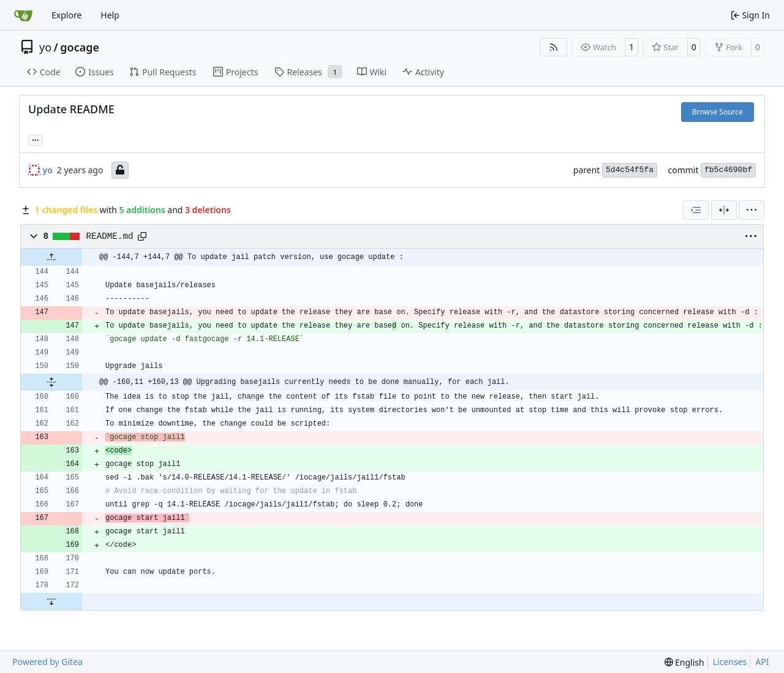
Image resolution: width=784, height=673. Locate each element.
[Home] (23, 15)
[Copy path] (142, 236)
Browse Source (718, 112)
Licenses (730, 662)
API (762, 662)
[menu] (752, 210)
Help (110, 15)
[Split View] (724, 210)
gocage (80, 47)
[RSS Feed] (554, 47)
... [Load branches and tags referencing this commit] (36, 139)
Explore (66, 15)
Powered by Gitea (47, 662)
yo (45, 47)
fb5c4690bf (728, 170)
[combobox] (696, 210)
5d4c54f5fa (630, 170)
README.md (110, 236)
